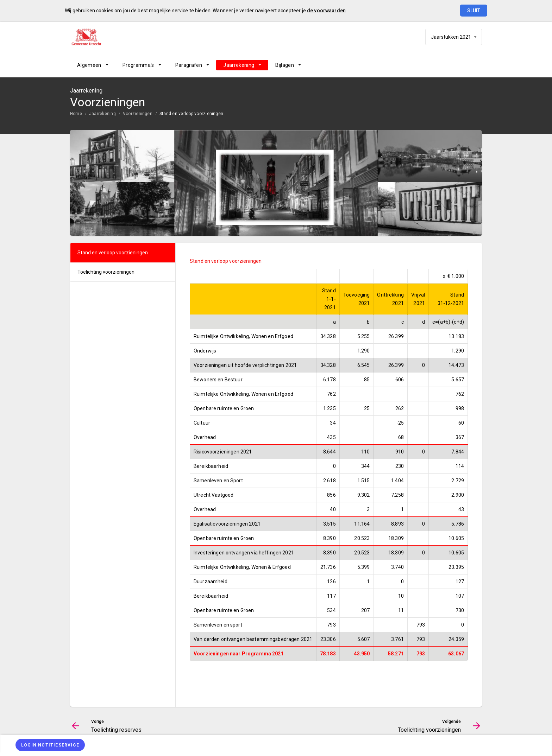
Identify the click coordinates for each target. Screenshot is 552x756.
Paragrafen (189, 65)
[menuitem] (93, 65)
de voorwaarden (326, 11)
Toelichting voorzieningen (106, 272)
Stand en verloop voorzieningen (191, 114)
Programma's (138, 65)
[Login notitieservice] (50, 745)
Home (76, 114)
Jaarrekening (239, 65)
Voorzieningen (138, 114)
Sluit (474, 11)
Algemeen (89, 65)
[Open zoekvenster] (474, 65)
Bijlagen (285, 65)
